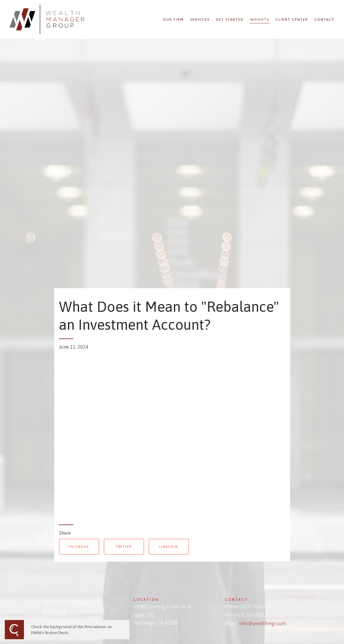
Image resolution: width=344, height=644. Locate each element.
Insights (259, 19)
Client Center (292, 19)
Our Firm (173, 19)
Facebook (79, 547)
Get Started (230, 19)
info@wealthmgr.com (263, 623)
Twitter (124, 547)
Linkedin (169, 547)
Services (200, 19)
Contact (324, 19)
